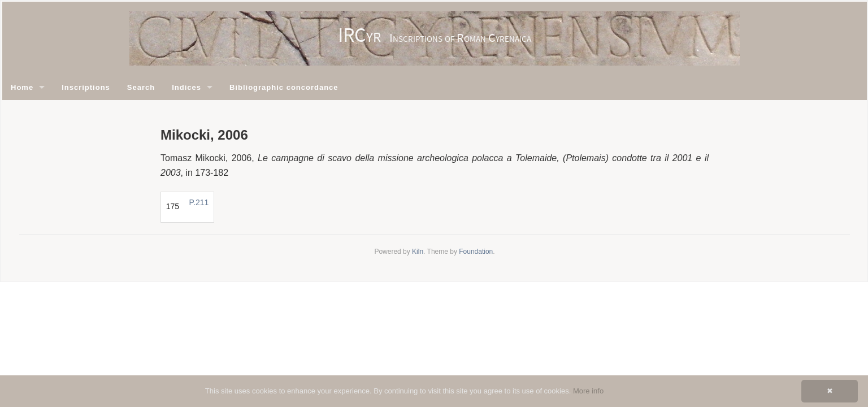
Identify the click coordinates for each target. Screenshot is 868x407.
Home (22, 87)
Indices (186, 87)
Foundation (476, 252)
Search (141, 87)
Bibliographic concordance (284, 87)
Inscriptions (86, 87)
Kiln (418, 252)
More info (588, 391)
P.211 (199, 202)
